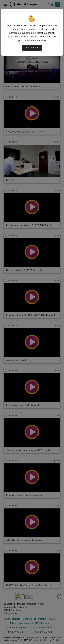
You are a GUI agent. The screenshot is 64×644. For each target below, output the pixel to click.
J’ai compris (32, 48)
